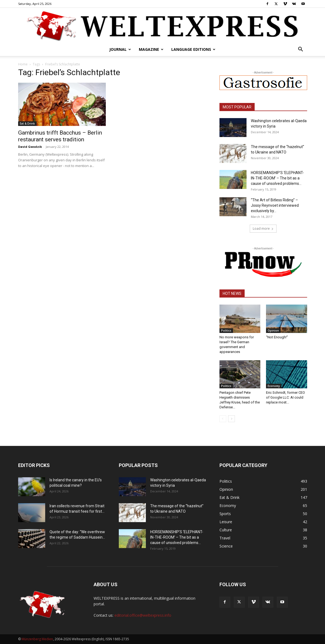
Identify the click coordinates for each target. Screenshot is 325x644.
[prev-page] (223, 419)
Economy (274, 386)
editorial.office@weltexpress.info (143, 615)
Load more (263, 228)
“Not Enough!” (277, 337)
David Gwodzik (30, 147)
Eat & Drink (27, 124)
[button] (301, 50)
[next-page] (232, 419)
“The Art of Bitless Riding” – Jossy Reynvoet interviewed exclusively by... (275, 205)
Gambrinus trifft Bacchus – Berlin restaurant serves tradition (60, 136)
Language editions (193, 49)
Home (23, 64)
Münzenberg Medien (37, 639)
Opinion (273, 331)
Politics (226, 331)
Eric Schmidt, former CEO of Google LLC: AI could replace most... (285, 397)
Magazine (151, 49)
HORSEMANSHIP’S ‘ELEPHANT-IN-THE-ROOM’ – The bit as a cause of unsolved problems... (277, 178)
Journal (120, 49)
